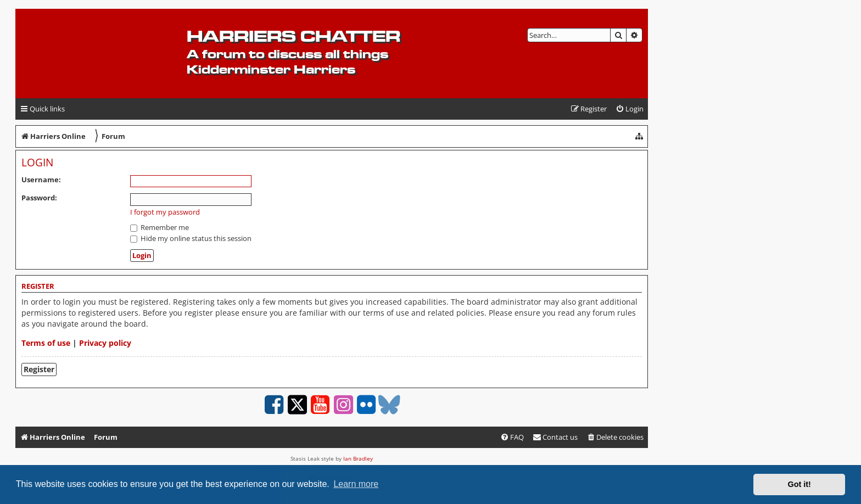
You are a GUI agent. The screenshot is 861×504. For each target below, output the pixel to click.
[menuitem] (630, 109)
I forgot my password (165, 212)
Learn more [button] (356, 484)
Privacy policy (105, 343)
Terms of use (46, 343)
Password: (39, 198)
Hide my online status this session (191, 238)
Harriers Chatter (293, 36)
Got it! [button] (800, 484)
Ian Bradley (358, 458)
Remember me (160, 227)
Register (39, 369)
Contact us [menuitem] (555, 437)
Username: (41, 180)
